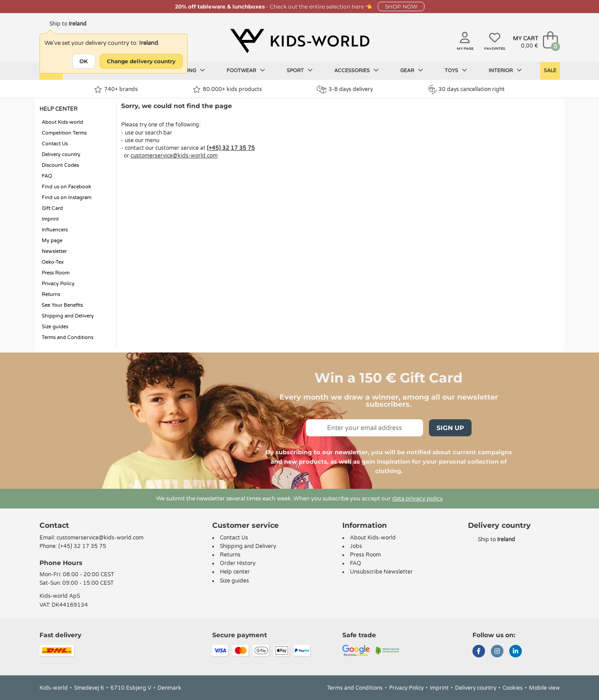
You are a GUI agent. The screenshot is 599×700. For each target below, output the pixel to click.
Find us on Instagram (67, 198)
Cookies (513, 688)
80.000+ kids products (227, 89)
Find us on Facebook (66, 187)
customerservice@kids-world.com (174, 156)
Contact (54, 525)
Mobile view (544, 688)
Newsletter (54, 251)
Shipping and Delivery (68, 316)
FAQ (47, 176)
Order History (238, 563)
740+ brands (116, 89)
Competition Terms (64, 133)
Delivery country (61, 154)
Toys (456, 70)
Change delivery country (141, 61)
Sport (300, 70)
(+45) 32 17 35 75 (231, 148)
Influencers (55, 230)
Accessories (356, 70)
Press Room (56, 273)
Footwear (246, 70)
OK (84, 61)
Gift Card (52, 208)
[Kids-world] (300, 41)
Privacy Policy (58, 284)
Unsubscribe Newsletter (381, 572)
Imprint (50, 219)
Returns (51, 294)
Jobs (356, 546)
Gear (412, 70)
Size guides (55, 327)
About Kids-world (62, 122)
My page (52, 241)
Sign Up (450, 428)
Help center (235, 572)
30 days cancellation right (466, 89)
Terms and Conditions (68, 337)
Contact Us (55, 144)
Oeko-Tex (53, 262)
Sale (550, 71)
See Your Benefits (62, 305)
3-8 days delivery (345, 89)
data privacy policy (418, 499)
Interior (505, 70)
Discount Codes (60, 165)
